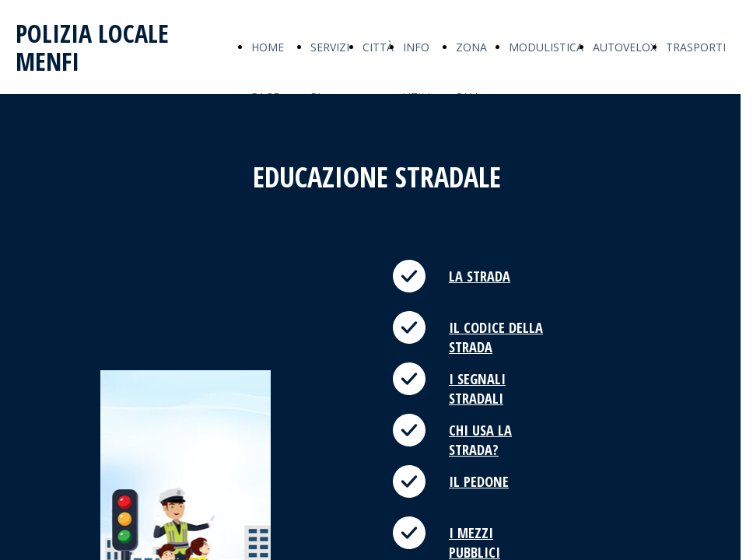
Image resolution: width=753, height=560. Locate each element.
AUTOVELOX (625, 47)
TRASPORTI (696, 47)
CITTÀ (378, 47)
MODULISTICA (546, 47)
